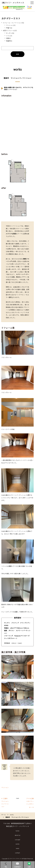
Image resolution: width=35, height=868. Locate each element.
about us (18, 835)
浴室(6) (8, 38)
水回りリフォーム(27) (10, 30)
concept (17, 840)
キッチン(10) (10, 33)
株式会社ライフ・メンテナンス (18, 826)
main (18, 798)
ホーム (4, 815)
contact (17, 853)
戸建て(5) (9, 28)
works (12, 815)
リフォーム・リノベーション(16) (13, 23)
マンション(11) (11, 25)
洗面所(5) (9, 41)
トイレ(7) (9, 36)
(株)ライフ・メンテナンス (13, 3)
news (18, 848)
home (17, 831)
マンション (5, 787)
